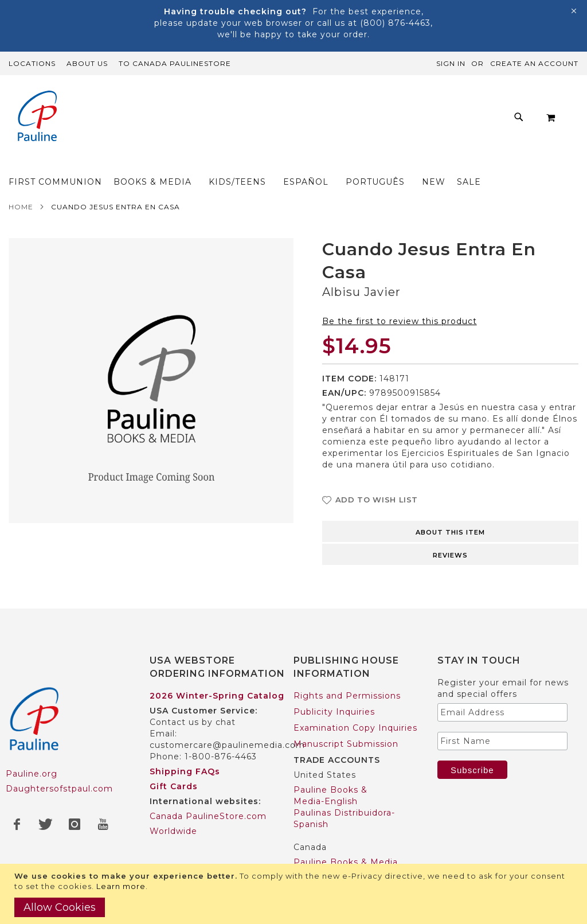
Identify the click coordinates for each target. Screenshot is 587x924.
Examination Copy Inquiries (355, 728)
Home (21, 210)
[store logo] (37, 117)
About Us (87, 63)
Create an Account (534, 63)
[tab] (450, 534)
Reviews (450, 559)
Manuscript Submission (346, 744)
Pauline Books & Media (346, 862)
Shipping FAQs (185, 771)
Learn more (121, 886)
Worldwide (173, 831)
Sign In (451, 63)
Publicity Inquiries (334, 712)
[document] (295, 894)
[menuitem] (81, 163)
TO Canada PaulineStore (175, 63)
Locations (32, 63)
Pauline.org (32, 774)
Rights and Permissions (347, 696)
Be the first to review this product (400, 325)
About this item (450, 536)
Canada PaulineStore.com (208, 816)
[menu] (281, 163)
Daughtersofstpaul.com (59, 789)
